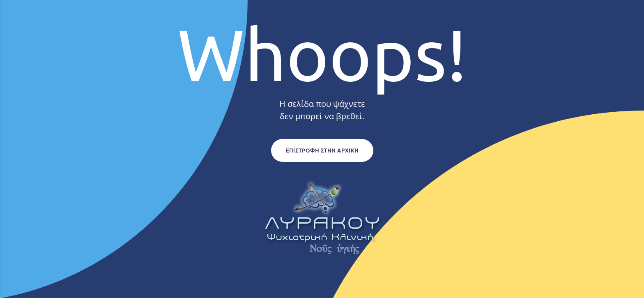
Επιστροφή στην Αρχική (322, 150)
